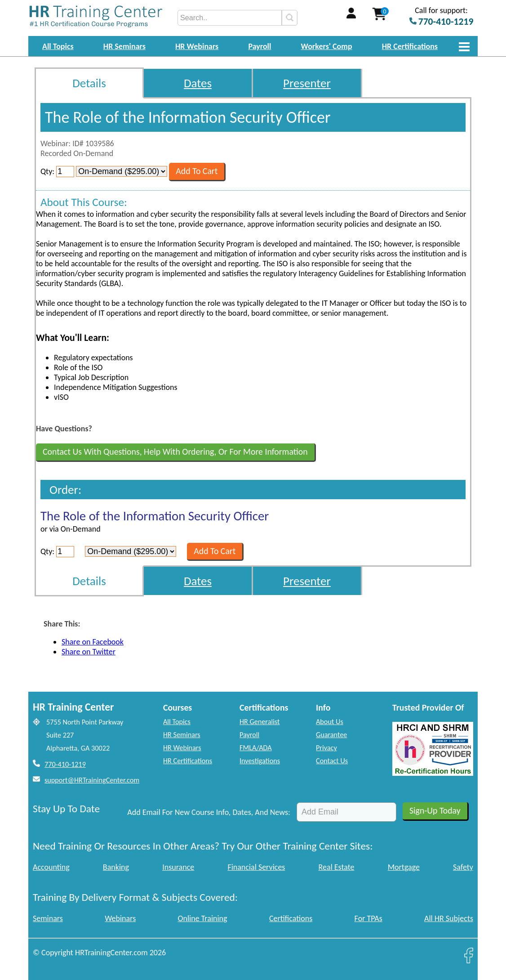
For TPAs (368, 918)
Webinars (120, 918)
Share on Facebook (93, 642)
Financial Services (256, 867)
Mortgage (404, 867)
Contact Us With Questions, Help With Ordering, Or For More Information (175, 452)
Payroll (260, 46)
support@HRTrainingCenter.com (92, 780)
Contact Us (332, 761)
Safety (463, 867)
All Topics (58, 46)
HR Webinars (197, 46)
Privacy (326, 748)
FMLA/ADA (256, 748)
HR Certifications (410, 46)
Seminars (48, 918)
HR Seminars (124, 46)
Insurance (178, 867)
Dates (198, 83)
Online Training (203, 918)
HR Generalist (260, 722)
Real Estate (337, 867)
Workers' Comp (327, 46)
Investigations (260, 761)
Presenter (307, 83)
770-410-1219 (65, 764)
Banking (116, 867)
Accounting (51, 867)
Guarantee (331, 735)
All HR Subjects (449, 918)
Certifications (291, 918)
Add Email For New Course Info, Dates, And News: (209, 812)
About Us (330, 722)
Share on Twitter (89, 652)
